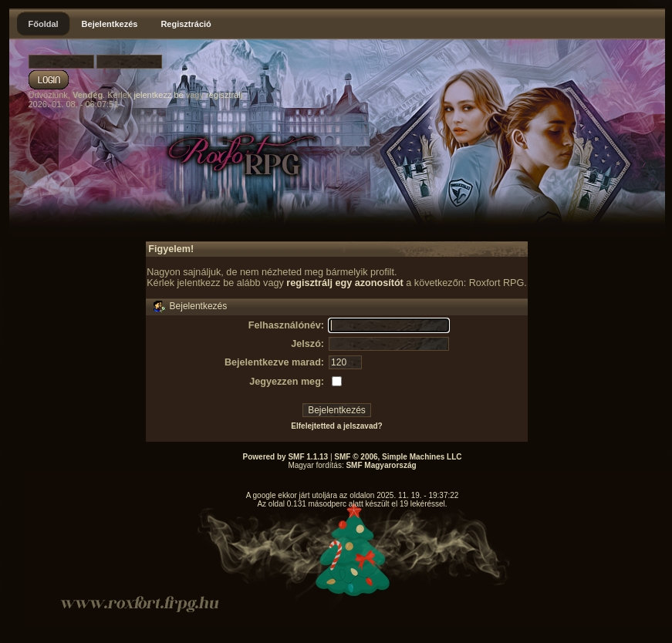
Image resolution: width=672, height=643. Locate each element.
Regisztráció (186, 24)
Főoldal (44, 24)
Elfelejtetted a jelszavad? (336, 426)
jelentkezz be (158, 95)
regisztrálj (224, 95)
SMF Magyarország (381, 465)
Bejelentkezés (110, 24)
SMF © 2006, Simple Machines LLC (398, 457)
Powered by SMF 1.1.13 (286, 457)
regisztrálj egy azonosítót (345, 283)
